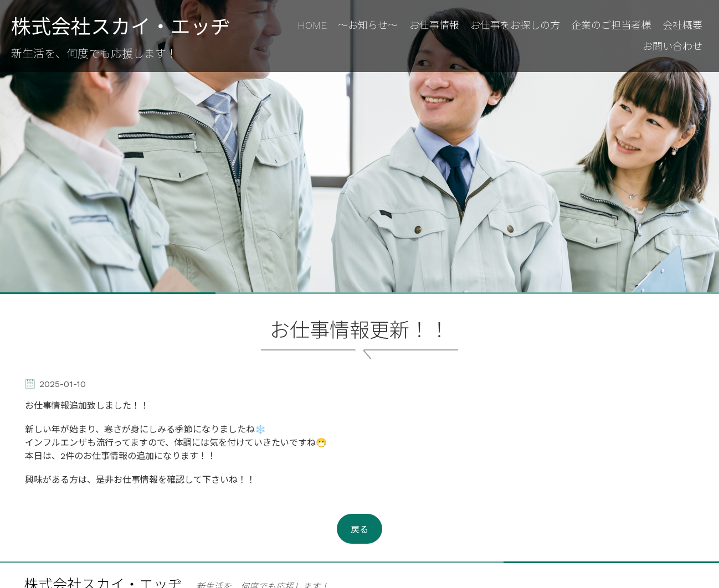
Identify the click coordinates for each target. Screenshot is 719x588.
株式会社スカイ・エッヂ (121, 28)
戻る (360, 530)
